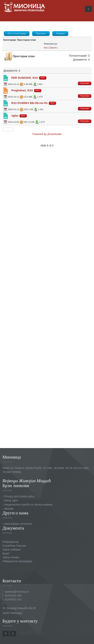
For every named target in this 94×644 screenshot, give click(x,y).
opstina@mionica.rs (17, 592)
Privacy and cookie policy (19, 496)
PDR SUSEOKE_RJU (25, 78)
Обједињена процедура (17, 561)
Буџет (6, 553)
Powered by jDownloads (47, 134)
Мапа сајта (11, 500)
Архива (9, 509)
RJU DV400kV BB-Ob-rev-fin (29, 103)
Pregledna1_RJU (22, 90)
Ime (46, 48)
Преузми (85, 83)
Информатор (11, 542)
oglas (15, 116)
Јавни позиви (11, 557)
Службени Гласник (14, 546)
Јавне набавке (12, 550)
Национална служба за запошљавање (28, 505)
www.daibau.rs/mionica (18, 524)
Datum (53, 48)
